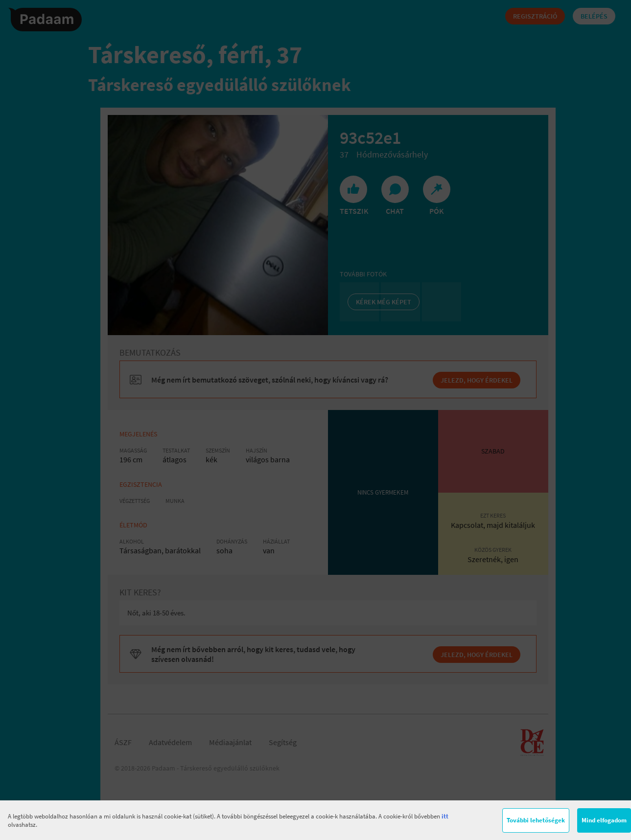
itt (445, 816)
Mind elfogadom (604, 820)
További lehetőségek (536, 820)
